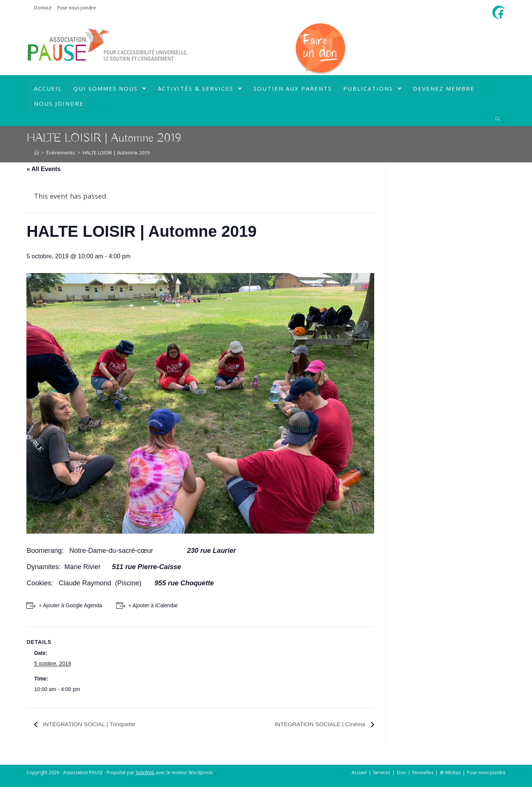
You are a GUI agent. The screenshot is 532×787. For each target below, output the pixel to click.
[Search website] (498, 119)
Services (382, 772)
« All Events (43, 169)
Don (401, 772)
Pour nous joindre (77, 8)
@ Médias (450, 772)
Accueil (359, 772)
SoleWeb (145, 772)
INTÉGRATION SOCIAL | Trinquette (90, 724)
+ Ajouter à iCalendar (154, 605)
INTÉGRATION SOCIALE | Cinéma (319, 724)
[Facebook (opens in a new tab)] (500, 13)
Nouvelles (423, 772)
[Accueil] (36, 153)
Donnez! (43, 8)
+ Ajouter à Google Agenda (70, 605)
